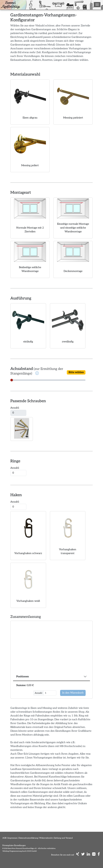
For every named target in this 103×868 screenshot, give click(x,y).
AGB (4, 838)
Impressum (13, 838)
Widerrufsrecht (46, 838)
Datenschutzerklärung (28, 838)
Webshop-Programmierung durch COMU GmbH (20, 851)
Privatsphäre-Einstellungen (14, 845)
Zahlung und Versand (63, 838)
